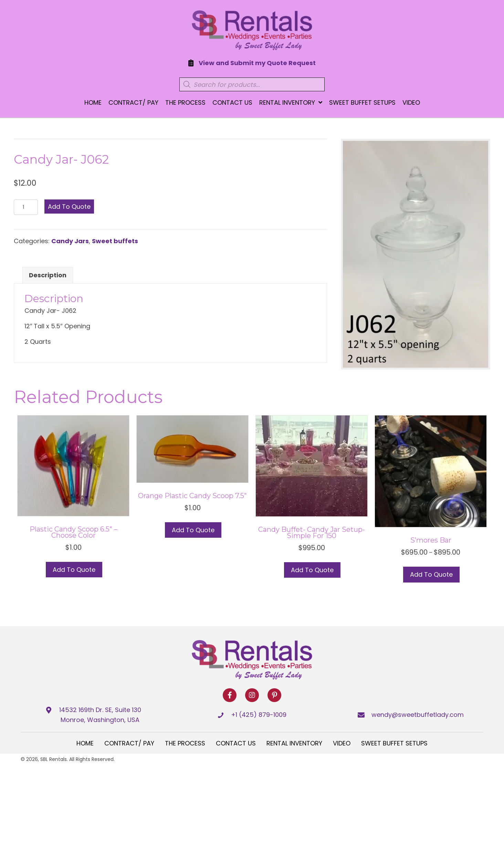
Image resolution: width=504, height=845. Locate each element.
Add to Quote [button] (74, 570)
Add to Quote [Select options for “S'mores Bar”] (431, 574)
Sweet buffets (115, 241)
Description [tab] (48, 275)
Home (85, 743)
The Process (185, 743)
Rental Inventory (294, 743)
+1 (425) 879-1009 (259, 715)
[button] (230, 695)
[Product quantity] (26, 207)
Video (342, 743)
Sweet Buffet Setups (394, 743)
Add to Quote (69, 207)
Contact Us (236, 743)
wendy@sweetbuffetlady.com (418, 715)
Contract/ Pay (129, 743)
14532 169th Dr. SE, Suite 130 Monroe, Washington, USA (100, 715)
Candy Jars (70, 241)
